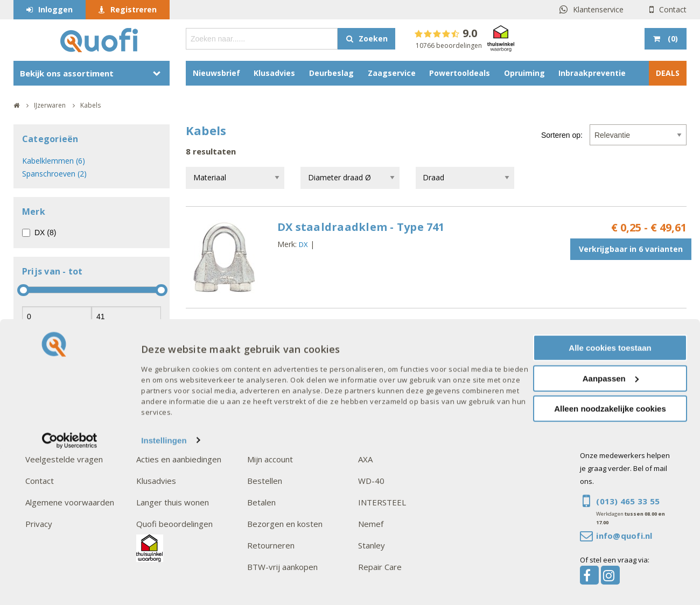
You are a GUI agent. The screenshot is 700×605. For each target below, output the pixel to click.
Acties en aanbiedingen (179, 459)
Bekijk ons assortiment (67, 73)
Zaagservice (392, 73)
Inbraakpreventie (592, 73)
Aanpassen (611, 532)
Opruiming (524, 73)
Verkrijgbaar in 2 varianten (631, 351)
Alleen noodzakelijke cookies (610, 562)
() (672, 38)
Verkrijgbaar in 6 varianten (631, 249)
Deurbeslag (331, 73)
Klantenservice (598, 9)
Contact (673, 9)
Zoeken (373, 38)
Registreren (134, 9)
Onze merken (386, 438)
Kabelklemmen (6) (54, 161)
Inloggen (55, 9)
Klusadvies (274, 73)
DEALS (668, 73)
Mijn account (270, 459)
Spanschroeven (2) (54, 174)
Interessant (161, 438)
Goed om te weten (286, 438)
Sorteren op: (562, 135)
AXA (365, 459)
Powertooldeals (460, 73)
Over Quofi (48, 438)
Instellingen (164, 594)
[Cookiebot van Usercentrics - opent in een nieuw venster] (70, 594)
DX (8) (45, 233)
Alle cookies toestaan (610, 501)
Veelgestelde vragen (64, 459)
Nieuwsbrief (216, 73)
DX (303, 244)
